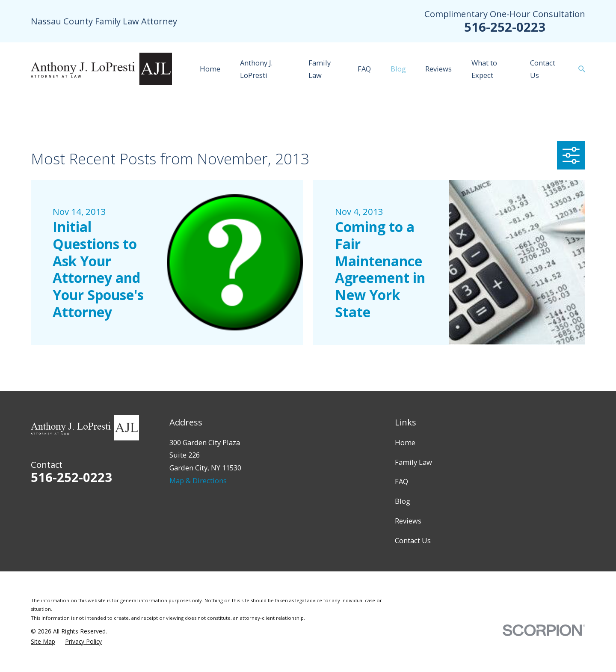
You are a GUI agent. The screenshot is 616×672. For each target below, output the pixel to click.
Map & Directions (198, 480)
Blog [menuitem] (398, 69)
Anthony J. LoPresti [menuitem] (256, 69)
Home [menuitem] (210, 69)
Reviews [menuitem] (438, 69)
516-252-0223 (505, 27)
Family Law (413, 462)
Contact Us (413, 540)
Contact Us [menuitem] (543, 69)
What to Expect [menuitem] (484, 69)
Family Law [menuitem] (320, 69)
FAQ (401, 481)
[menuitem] (43, 642)
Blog (403, 501)
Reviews (408, 521)
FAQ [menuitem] (364, 69)
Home (405, 442)
